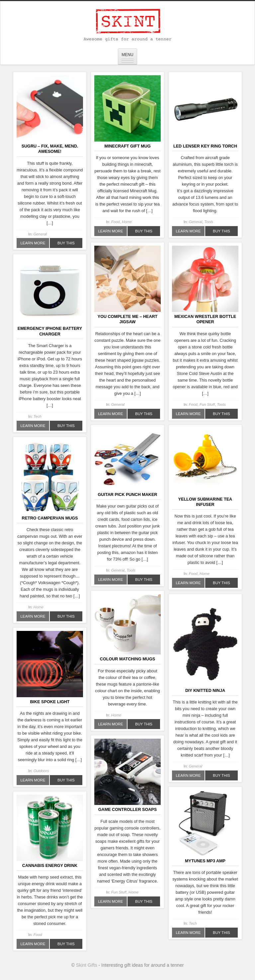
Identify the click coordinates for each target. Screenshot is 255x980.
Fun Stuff (207, 404)
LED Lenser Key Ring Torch (205, 146)
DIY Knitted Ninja (205, 691)
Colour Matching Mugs (127, 659)
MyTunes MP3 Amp (205, 861)
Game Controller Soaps (127, 810)
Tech (38, 416)
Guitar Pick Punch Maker (128, 495)
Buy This (66, 243)
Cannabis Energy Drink (50, 866)
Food (116, 222)
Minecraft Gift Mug (127, 146)
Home (127, 222)
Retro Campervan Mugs (50, 518)
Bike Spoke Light (50, 702)
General (40, 234)
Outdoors (41, 771)
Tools (209, 222)
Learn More (33, 243)
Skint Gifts (87, 965)
